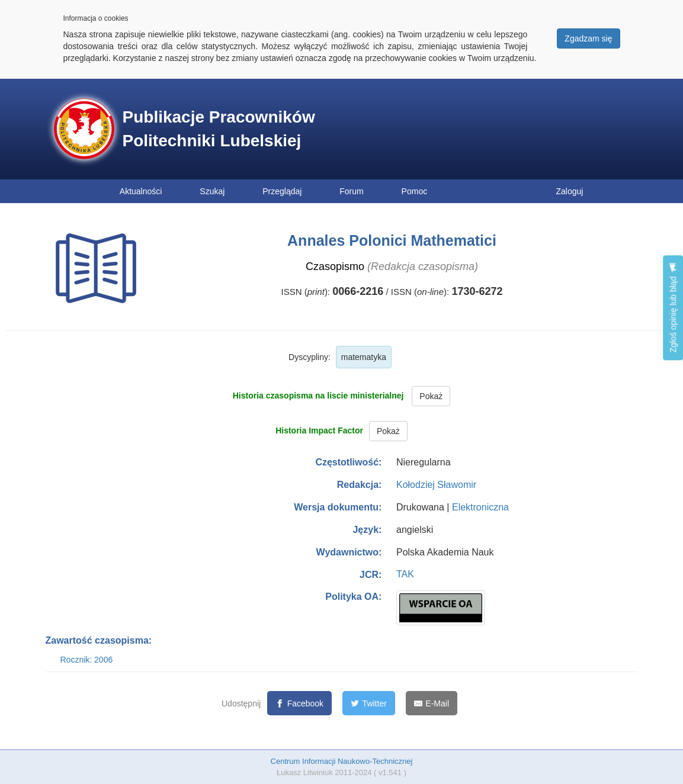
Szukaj (212, 191)
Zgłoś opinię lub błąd (673, 308)
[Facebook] (299, 703)
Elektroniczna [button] (480, 507)
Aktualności (141, 191)
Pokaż (431, 396)
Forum (351, 191)
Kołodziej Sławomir (436, 485)
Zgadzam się (588, 38)
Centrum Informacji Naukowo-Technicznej (342, 761)
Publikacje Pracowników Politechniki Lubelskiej (219, 129)
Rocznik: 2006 (87, 660)
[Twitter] (369, 703)
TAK (405, 574)
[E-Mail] (432, 703)
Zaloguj (570, 191)
